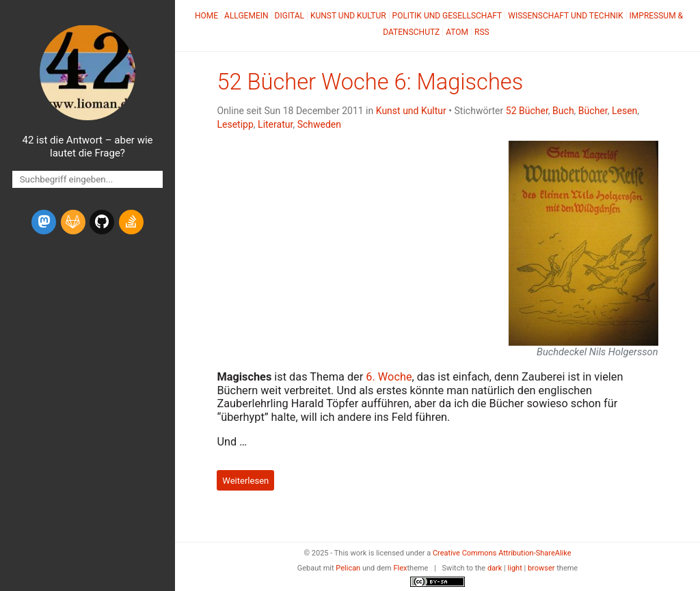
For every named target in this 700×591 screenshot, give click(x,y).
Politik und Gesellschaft (447, 16)
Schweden (319, 124)
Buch (563, 111)
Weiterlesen (245, 480)
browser (541, 568)
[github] (102, 222)
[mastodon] (44, 222)
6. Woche (389, 377)
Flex (400, 568)
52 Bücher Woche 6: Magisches (370, 82)
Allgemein (246, 16)
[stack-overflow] (131, 222)
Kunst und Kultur (348, 16)
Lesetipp (235, 124)
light (515, 568)
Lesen (624, 111)
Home (206, 16)
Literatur (275, 124)
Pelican (348, 568)
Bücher (593, 111)
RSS (482, 32)
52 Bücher (527, 111)
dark (495, 568)
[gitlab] (73, 222)
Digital (290, 16)
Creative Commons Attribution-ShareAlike (502, 553)
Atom (457, 32)
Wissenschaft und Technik (565, 16)
